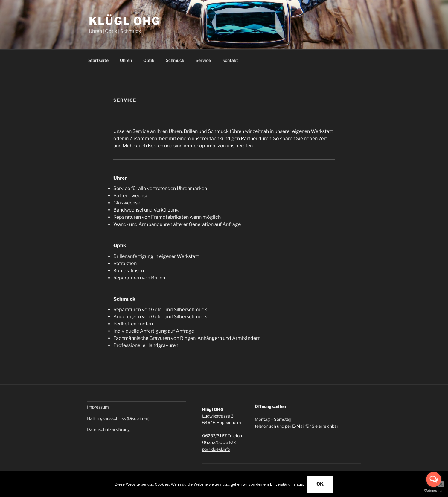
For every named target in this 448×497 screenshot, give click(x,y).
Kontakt (230, 60)
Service (203, 60)
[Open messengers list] (434, 479)
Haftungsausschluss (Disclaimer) (118, 418)
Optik (149, 60)
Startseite (98, 60)
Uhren (126, 60)
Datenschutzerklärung (108, 429)
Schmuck (175, 60)
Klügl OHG (125, 21)
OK (320, 484)
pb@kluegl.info (216, 449)
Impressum (98, 407)
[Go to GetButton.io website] (434, 491)
